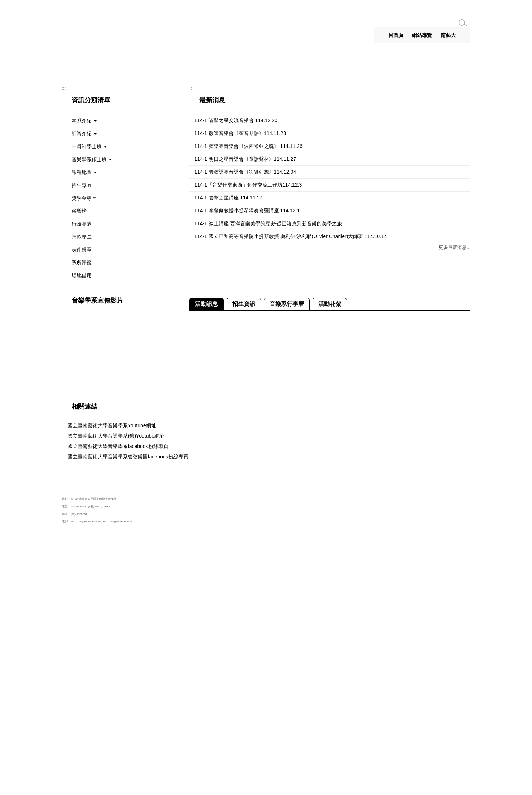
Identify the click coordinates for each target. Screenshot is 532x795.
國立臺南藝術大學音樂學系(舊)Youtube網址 (116, 695)
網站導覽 (422, 35)
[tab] (255, 315)
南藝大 (448, 35)
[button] (73, 199)
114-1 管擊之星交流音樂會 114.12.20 (236, 380)
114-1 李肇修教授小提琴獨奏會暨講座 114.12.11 (248, 470)
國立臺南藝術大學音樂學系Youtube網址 (112, 685)
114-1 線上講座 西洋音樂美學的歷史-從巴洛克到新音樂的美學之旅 (268, 483)
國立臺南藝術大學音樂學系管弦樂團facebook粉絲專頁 (128, 716)
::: (377, 35)
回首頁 (396, 35)
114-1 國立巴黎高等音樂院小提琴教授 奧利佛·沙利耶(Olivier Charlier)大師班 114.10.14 (291, 496)
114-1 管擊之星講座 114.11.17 (228, 457)
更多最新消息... (454, 507)
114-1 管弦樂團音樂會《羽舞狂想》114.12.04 (245, 431)
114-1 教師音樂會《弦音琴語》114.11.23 (240, 392)
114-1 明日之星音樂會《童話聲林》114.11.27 (245, 418)
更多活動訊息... (454, 618)
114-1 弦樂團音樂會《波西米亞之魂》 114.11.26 (248, 405)
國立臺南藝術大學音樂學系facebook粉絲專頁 (118, 705)
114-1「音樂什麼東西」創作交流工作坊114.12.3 (248, 444)
